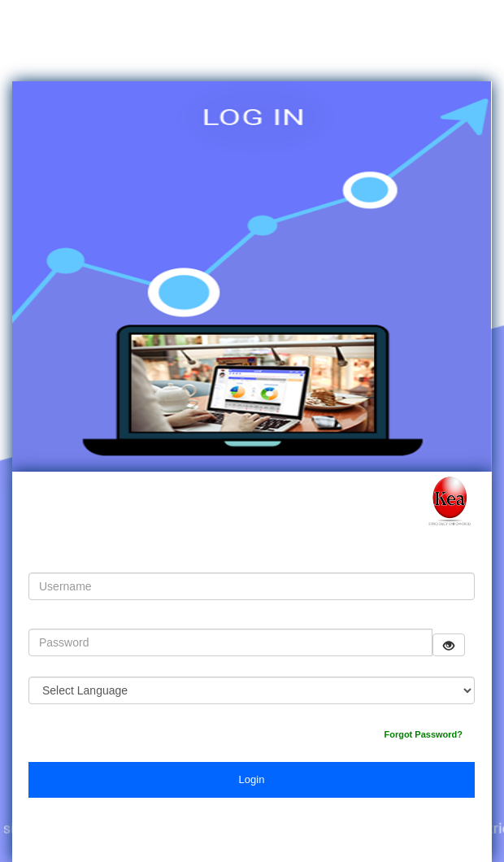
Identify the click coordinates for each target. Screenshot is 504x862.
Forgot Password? (423, 734)
